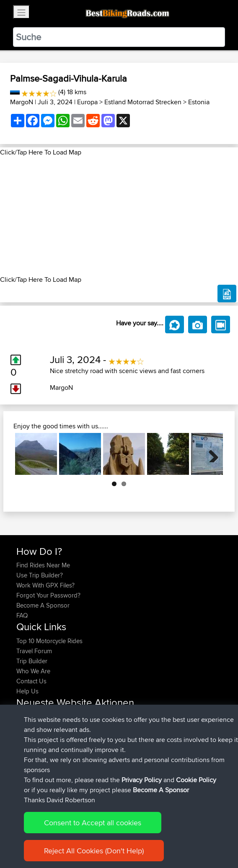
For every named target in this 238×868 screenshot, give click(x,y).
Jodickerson (34, 747)
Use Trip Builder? (40, 575)
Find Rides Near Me (43, 565)
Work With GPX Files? (45, 585)
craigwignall (33, 717)
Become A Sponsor (43, 605)
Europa (87, 102)
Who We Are (33, 671)
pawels (27, 727)
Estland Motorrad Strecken (143, 102)
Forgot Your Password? (48, 595)
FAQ (22, 615)
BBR (92, 717)
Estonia (199, 102)
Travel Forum (34, 651)
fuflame (27, 757)
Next (210, 454)
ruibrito (27, 737)
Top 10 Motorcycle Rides (49, 641)
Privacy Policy (142, 845)
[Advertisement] (119, 216)
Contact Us (31, 681)
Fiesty (25, 767)
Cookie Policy (196, 845)
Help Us (27, 691)
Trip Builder (32, 661)
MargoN (22, 102)
